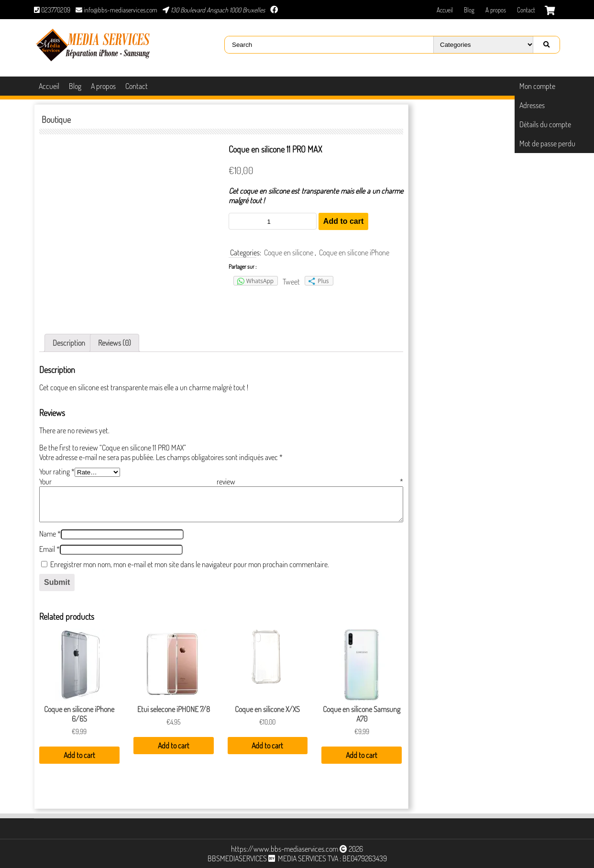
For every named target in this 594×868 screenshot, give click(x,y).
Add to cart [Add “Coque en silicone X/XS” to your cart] (267, 746)
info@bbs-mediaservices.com (116, 10)
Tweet (291, 282)
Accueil (445, 10)
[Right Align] (546, 45)
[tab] (69, 343)
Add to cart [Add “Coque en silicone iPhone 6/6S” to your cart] (79, 755)
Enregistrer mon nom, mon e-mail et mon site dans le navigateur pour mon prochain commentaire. (190, 564)
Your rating (57, 472)
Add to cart (343, 221)
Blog (469, 10)
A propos (496, 10)
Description (69, 343)
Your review (221, 482)
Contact (526, 10)
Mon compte (537, 86)
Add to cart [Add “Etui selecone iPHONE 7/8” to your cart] (174, 746)
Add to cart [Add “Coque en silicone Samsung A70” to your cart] (362, 755)
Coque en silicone (289, 253)
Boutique (56, 120)
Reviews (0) (115, 343)
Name (50, 534)
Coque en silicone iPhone (354, 253)
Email (49, 549)
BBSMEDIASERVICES (237, 858)
